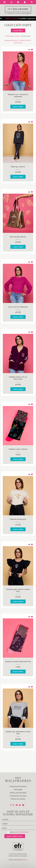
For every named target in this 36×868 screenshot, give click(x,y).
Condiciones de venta (18, 796)
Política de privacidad (18, 793)
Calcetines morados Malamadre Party (18, 661)
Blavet (25, 860)
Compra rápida (18, 107)
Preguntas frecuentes (11, 40)
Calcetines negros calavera (18, 449)
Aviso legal (18, 789)
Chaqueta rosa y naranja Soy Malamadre (18, 95)
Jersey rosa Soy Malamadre (18, 307)
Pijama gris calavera (18, 167)
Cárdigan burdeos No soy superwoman (18, 378)
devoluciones (18, 43)
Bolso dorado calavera (18, 237)
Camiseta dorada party (18, 519)
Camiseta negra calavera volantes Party (18, 590)
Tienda (17, 36)
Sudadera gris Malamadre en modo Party (18, 733)
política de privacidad (22, 832)
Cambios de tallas (25, 40)
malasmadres (10, 36)
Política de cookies (18, 799)
